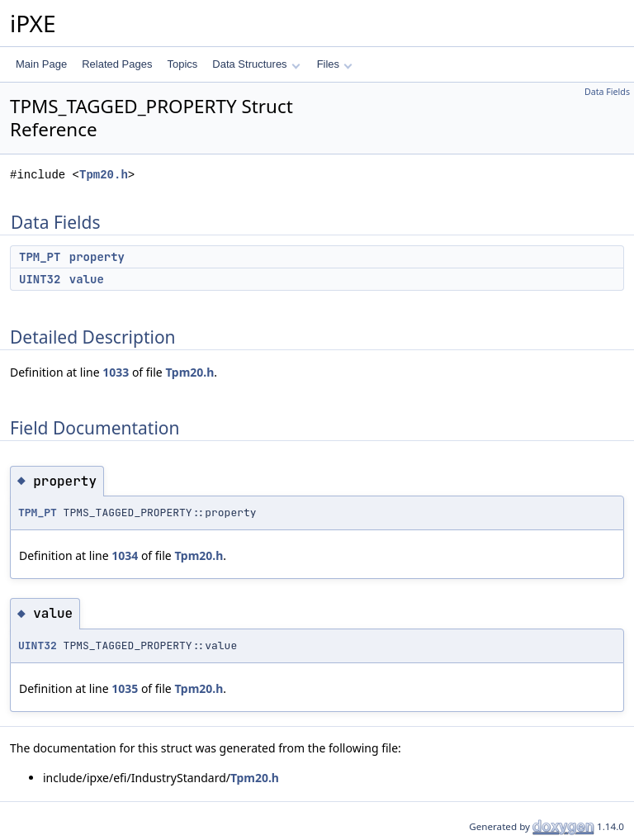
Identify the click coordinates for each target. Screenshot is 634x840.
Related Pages (117, 64)
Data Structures (256, 64)
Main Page (41, 64)
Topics (182, 64)
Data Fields (607, 92)
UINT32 (40, 279)
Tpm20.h (104, 175)
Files (335, 64)
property (97, 257)
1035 (125, 688)
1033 (116, 372)
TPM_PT (40, 257)
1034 (125, 555)
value (87, 279)
